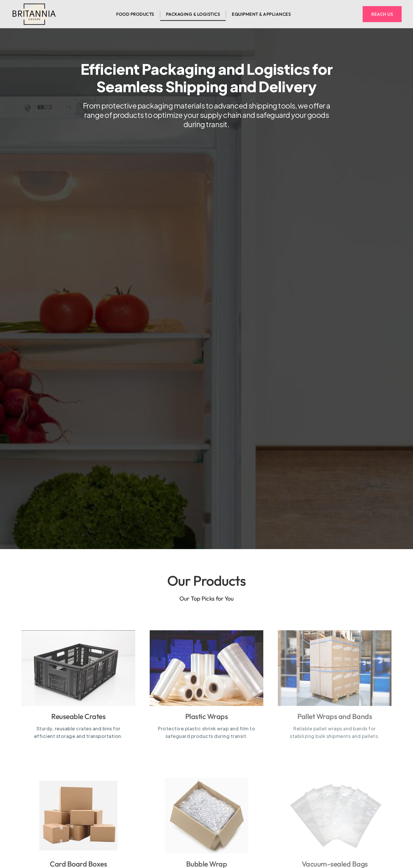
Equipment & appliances (261, 14)
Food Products (135, 14)
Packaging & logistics (193, 14)
